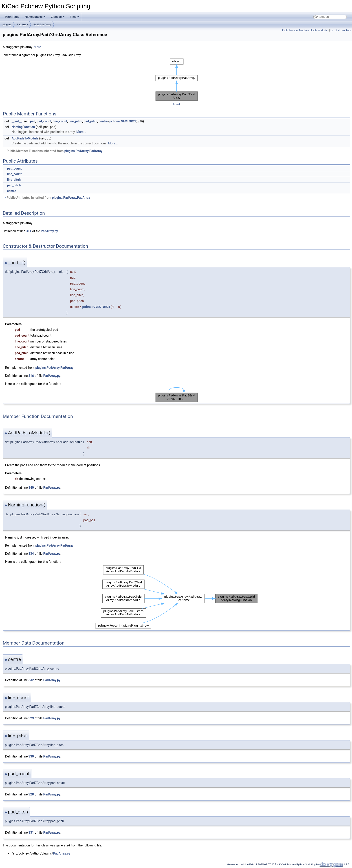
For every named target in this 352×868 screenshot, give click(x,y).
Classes (58, 17)
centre (103, 121)
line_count (60, 121)
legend (176, 104)
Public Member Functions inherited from (53, 151)
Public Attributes (320, 30)
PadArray (22, 24)
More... (38, 47)
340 (31, 488)
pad (33, 121)
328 (31, 794)
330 (31, 756)
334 (31, 554)
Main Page (12, 17)
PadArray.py (49, 231)
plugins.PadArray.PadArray (84, 151)
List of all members (341, 30)
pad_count (44, 121)
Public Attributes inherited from (47, 198)
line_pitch (76, 121)
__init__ (17, 121)
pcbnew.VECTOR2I (122, 121)
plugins (7, 24)
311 (29, 231)
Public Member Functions (296, 30)
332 (31, 680)
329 (31, 718)
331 (31, 833)
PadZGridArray (42, 24)
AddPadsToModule (25, 138)
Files (75, 17)
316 (31, 376)
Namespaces (35, 17)
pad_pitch (90, 121)
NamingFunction (23, 127)
